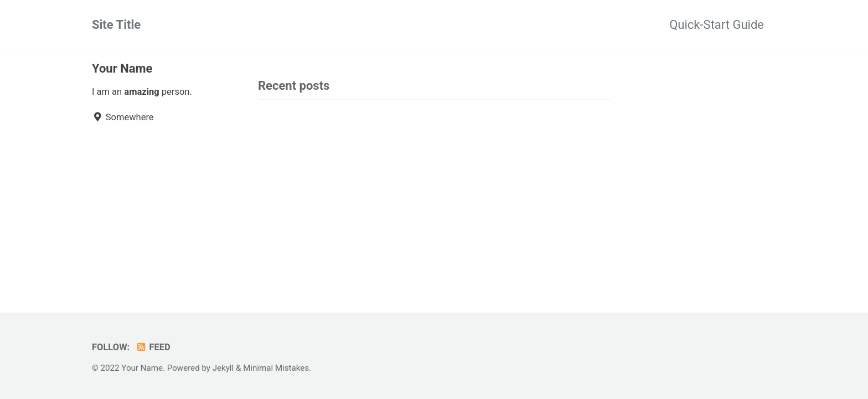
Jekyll (223, 368)
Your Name (122, 68)
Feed (153, 347)
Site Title (116, 25)
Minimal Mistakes (276, 368)
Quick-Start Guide (717, 25)
